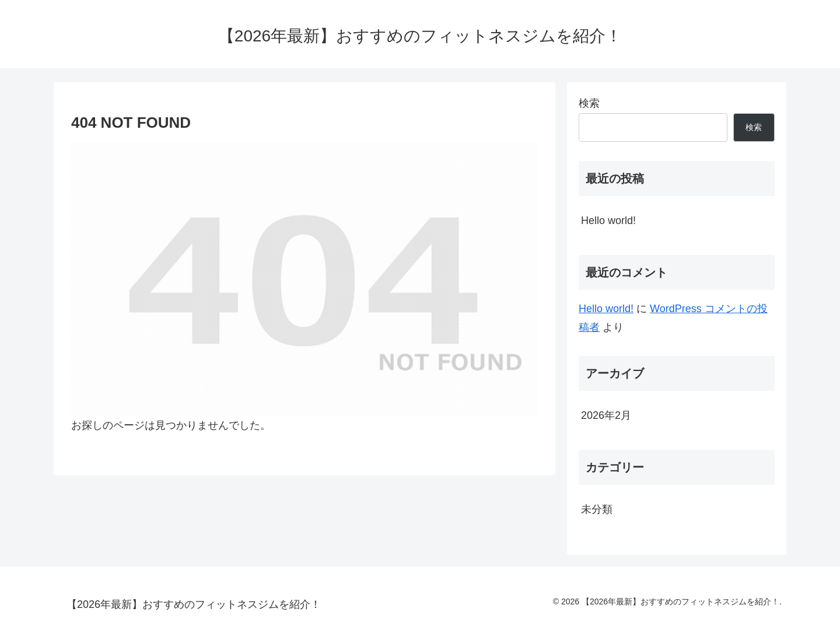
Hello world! (608, 221)
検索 (589, 103)
